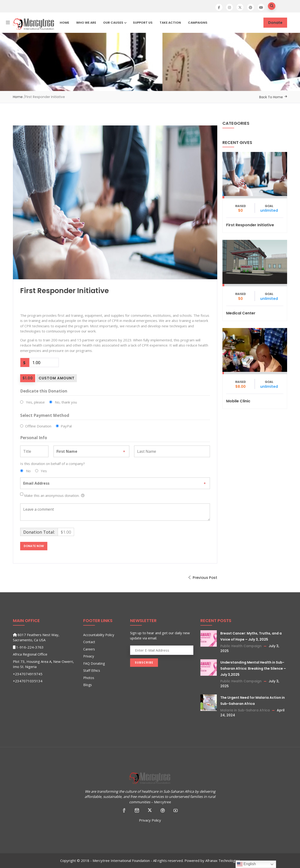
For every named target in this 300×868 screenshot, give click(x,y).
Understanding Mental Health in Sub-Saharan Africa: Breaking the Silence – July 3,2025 (253, 668)
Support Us (143, 23)
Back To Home (271, 97)
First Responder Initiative (250, 225)
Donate (275, 23)
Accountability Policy (99, 635)
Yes (44, 471)
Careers (89, 649)
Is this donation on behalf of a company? (52, 464)
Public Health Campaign (241, 646)
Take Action (170, 23)
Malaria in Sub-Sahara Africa (245, 710)
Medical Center (241, 313)
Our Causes (114, 23)
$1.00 (28, 378)
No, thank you (66, 402)
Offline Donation (38, 426)
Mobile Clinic (238, 401)
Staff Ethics (92, 670)
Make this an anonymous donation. (52, 496)
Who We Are (86, 23)
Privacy (89, 656)
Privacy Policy (150, 820)
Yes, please (35, 402)
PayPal (66, 426)
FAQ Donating (94, 663)
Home (64, 23)
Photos (89, 678)
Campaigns (198, 23)
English (246, 864)
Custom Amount (57, 378)
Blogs (88, 685)
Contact (89, 642)
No (28, 471)
